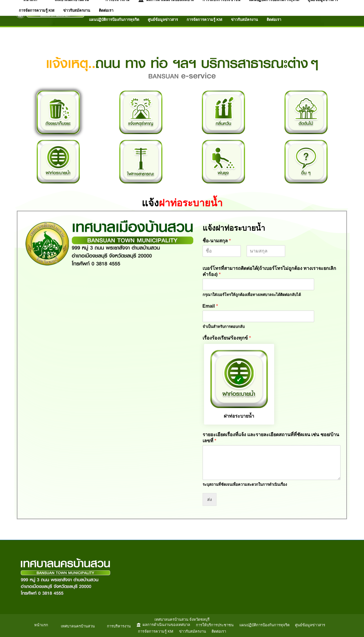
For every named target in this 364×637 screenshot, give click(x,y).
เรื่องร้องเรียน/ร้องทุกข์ (227, 338)
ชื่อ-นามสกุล (217, 241)
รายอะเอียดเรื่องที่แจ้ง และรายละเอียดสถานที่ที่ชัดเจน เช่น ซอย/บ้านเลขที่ (271, 438)
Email (210, 306)
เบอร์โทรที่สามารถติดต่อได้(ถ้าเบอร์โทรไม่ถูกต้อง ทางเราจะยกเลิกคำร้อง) (270, 271)
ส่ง (210, 499)
